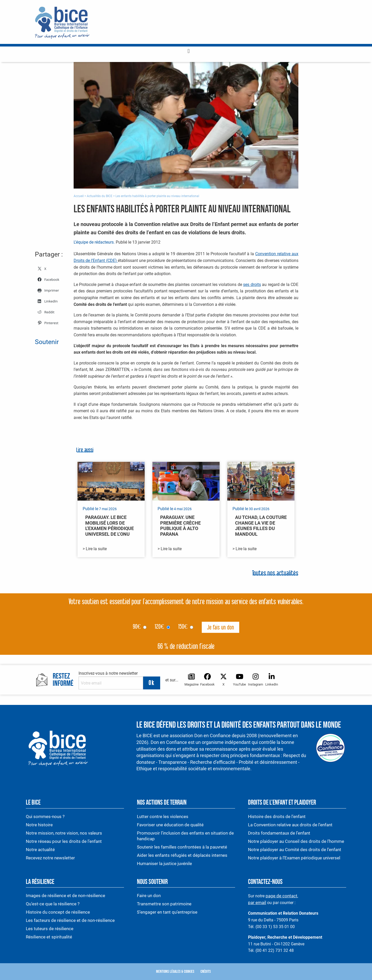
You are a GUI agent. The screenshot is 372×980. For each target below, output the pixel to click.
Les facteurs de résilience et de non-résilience (70, 920)
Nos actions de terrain (162, 803)
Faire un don (149, 896)
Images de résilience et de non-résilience (65, 896)
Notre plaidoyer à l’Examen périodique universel (294, 858)
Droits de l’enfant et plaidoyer (282, 803)
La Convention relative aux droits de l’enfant (290, 825)
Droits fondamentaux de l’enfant (279, 833)
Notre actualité (40, 850)
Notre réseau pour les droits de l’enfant (64, 841)
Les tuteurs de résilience (50, 929)
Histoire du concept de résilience (58, 912)
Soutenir (47, 342)
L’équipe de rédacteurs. (94, 242)
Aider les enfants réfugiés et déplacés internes (182, 855)
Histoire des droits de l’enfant (277, 816)
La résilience (40, 882)
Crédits (206, 972)
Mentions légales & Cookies (175, 972)
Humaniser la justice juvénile (164, 864)
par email (257, 903)
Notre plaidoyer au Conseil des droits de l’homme (296, 841)
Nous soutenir (152, 882)
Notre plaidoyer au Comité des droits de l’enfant (295, 850)
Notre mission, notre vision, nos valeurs (64, 833)
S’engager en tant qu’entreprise (167, 912)
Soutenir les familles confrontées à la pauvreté (183, 847)
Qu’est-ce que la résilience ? (53, 904)
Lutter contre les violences (163, 816)
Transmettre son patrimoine (164, 904)
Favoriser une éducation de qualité (170, 825)
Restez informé (63, 680)
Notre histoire (39, 825)
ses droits (252, 285)
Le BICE (33, 803)
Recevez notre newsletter (50, 858)
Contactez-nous (265, 882)
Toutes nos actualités (275, 574)
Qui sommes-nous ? (45, 816)
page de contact (281, 896)
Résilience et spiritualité (49, 937)
